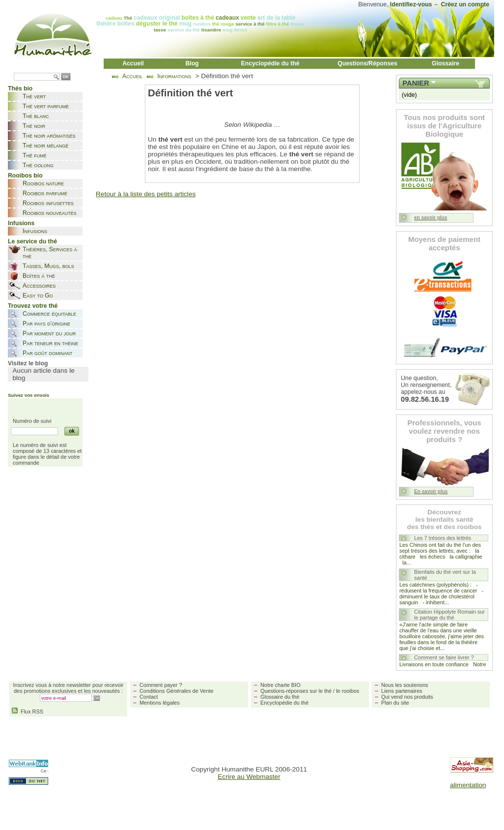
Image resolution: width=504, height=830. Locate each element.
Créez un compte (465, 4)
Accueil (133, 63)
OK (66, 77)
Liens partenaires (402, 691)
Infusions (35, 231)
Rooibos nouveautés (50, 213)
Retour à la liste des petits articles (146, 194)
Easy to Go (38, 296)
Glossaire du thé (280, 697)
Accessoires (39, 286)
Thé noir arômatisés (49, 136)
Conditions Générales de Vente (177, 691)
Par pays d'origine (46, 324)
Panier (416, 83)
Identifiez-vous (411, 4)
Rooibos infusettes (48, 203)
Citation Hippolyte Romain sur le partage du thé (449, 615)
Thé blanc (36, 116)
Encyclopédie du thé (270, 63)
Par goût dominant (47, 353)
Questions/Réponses (367, 63)
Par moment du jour (49, 333)
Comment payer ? (161, 685)
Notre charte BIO (280, 685)
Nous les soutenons (405, 685)
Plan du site (395, 703)
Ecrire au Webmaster (249, 777)
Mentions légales (160, 703)
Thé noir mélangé (45, 146)
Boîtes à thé (39, 276)
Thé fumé (35, 155)
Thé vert (34, 96)
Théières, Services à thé (50, 253)
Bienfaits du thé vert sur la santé (445, 575)
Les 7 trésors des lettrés (443, 538)
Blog (192, 63)
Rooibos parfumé (45, 193)
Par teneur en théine (50, 343)
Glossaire (446, 63)
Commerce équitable (49, 314)
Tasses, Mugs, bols (48, 266)
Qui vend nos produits (407, 697)
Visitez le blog (28, 363)
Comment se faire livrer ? (444, 657)
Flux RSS (28, 711)
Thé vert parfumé (46, 106)
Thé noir (34, 126)
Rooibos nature (43, 183)
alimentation (468, 785)
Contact (149, 697)
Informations (174, 76)
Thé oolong (38, 165)
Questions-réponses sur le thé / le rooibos (310, 691)
